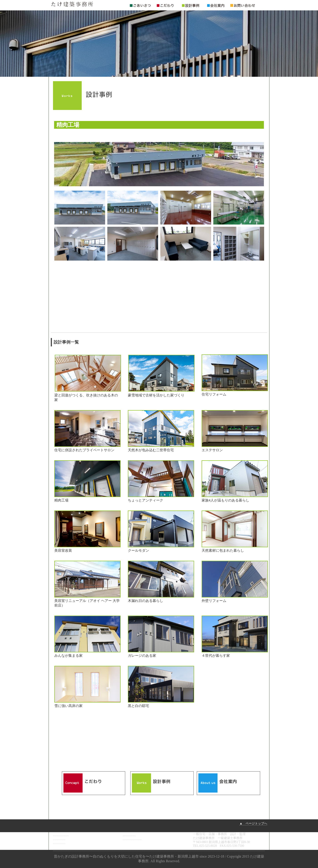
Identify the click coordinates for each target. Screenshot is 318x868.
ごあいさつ (61, 834)
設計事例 (59, 842)
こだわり (59, 838)
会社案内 (129, 834)
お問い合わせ (132, 838)
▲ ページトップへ (253, 823)
